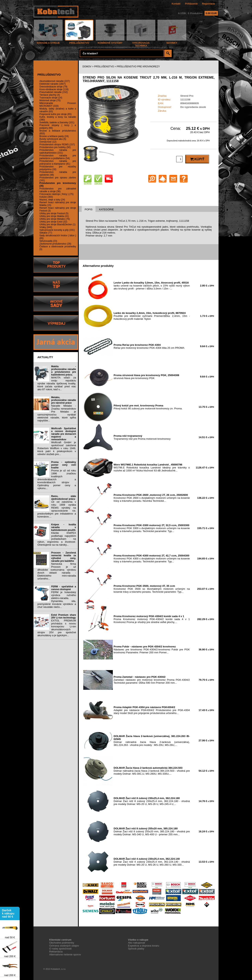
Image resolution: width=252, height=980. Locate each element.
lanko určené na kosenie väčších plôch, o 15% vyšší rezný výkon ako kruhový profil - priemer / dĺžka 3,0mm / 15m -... (152, 286)
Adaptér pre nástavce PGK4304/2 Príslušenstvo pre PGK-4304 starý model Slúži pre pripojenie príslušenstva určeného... (152, 710)
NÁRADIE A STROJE (48, 42)
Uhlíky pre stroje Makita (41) (54, 216)
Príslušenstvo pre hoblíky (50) (55, 147)
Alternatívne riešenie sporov (65, 955)
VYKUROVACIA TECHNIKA (141, 43)
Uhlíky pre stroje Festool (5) (54, 213)
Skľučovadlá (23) (48, 241)
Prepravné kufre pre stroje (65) (55, 114)
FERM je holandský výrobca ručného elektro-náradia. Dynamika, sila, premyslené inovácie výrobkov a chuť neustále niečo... (57, 600)
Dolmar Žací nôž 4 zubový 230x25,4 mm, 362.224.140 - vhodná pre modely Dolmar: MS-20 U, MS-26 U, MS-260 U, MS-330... (152, 862)
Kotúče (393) (46, 197)
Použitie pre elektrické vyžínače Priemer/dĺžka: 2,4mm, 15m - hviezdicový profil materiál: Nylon (152, 316)
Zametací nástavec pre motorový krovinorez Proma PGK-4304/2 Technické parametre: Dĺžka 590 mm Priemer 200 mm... (152, 680)
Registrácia (208, 4)
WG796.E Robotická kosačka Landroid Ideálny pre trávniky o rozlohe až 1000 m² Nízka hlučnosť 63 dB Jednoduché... (152, 468)
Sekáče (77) (46, 233)
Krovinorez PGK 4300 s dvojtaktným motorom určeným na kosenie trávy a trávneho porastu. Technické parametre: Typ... (152, 559)
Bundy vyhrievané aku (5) (53, 139)
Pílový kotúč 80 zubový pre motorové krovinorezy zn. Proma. (148, 407)
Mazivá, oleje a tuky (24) (52, 200)
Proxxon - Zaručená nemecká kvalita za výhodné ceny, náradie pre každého (64, 557)
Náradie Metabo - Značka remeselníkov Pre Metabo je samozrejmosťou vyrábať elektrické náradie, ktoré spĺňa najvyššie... (57, 413)
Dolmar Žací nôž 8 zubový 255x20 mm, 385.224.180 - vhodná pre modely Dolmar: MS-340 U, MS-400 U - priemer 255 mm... (152, 831)
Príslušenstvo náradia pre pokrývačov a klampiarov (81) (58, 162)
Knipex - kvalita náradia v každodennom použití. (64, 527)
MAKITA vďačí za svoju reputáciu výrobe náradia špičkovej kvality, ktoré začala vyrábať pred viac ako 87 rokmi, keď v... (57, 383)
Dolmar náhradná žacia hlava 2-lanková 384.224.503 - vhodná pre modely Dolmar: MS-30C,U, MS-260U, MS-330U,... (152, 771)
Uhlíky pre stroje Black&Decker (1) (57, 224)
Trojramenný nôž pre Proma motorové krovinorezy (142, 437)
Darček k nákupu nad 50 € (8, 914)
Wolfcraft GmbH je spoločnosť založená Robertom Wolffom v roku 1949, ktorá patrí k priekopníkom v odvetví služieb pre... (57, 448)
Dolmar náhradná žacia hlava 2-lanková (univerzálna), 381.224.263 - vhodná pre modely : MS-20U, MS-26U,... (152, 741)
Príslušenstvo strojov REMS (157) (57, 145)
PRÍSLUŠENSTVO (79, 42)
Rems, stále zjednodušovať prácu (64, 498)
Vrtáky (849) (46, 227)
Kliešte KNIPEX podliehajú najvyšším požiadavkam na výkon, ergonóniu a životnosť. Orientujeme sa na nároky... (57, 539)
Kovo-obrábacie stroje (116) (54, 89)
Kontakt (176, 4)
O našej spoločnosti (60, 949)
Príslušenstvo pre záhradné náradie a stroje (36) (58, 190)
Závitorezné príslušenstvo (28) (55, 244)
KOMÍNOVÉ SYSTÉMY (110, 42)
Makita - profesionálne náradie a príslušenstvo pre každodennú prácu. (64, 371)
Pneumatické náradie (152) (54, 92)
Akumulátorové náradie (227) (55, 81)
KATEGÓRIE (106, 209)
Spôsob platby (136, 949)
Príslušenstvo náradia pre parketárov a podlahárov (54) (58, 157)
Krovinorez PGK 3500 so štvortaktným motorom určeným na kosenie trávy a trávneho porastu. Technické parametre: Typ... (152, 589)
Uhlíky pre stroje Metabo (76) (55, 219)
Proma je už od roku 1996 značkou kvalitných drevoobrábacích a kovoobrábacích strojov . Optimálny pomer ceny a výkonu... (57, 479)
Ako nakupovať (137, 943)
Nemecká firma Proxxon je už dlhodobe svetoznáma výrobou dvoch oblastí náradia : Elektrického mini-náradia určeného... (57, 571)
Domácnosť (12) (48, 142)
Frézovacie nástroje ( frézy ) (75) (56, 194)
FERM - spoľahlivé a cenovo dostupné (64, 588)
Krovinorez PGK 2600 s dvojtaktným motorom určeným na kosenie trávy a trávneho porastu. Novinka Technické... (152, 498)
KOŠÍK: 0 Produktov (198, 13)
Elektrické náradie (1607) (52, 84)
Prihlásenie (191, 4)
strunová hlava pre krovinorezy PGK (146, 377)
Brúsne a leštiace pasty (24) (54, 136)
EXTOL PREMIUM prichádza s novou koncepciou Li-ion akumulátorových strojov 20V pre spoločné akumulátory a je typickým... (57, 628)
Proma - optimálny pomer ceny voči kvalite (64, 465)
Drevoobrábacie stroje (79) (53, 87)
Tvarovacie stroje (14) (51, 98)
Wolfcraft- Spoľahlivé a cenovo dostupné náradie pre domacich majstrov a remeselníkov (64, 434)
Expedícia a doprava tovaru (144, 946)
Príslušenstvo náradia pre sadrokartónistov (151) (58, 151)
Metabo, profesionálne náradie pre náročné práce (64, 400)
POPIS (89, 209)
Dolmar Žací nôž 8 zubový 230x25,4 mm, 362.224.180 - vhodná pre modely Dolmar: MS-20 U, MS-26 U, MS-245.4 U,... (152, 801)
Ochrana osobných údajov (64, 946)
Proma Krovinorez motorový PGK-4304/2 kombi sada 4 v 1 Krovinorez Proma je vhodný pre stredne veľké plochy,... (152, 619)
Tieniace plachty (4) (50, 95)
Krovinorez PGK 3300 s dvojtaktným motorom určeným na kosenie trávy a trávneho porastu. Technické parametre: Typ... (152, 528)
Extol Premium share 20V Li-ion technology (64, 616)
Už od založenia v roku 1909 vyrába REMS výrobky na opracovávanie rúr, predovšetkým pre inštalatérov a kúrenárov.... (57, 509)
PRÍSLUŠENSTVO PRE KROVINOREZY (138, 67)
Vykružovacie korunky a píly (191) (57, 230)
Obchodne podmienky (62, 943)
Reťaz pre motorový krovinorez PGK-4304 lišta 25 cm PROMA (149, 346)
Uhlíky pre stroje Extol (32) (53, 222)
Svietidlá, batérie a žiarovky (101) (57, 122)
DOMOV (87, 67)
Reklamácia (56, 952)
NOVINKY (172, 42)
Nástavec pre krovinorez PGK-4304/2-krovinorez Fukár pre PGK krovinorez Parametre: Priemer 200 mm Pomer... (152, 649)
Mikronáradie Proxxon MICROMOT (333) (58, 105)
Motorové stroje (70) (50, 100)
